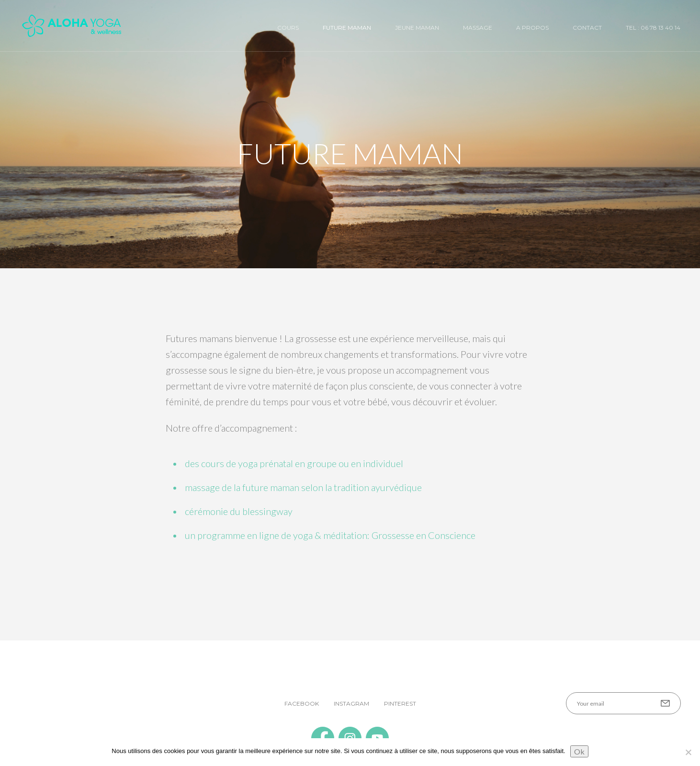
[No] (688, 752)
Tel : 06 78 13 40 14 (653, 28)
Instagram (351, 703)
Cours (288, 28)
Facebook (302, 703)
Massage (478, 28)
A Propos (532, 28)
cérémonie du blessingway (239, 511)
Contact (587, 28)
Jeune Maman (417, 28)
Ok (579, 751)
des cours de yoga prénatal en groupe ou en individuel (294, 463)
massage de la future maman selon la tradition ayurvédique (303, 487)
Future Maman (347, 28)
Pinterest (400, 703)
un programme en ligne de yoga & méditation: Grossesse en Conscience (330, 535)
